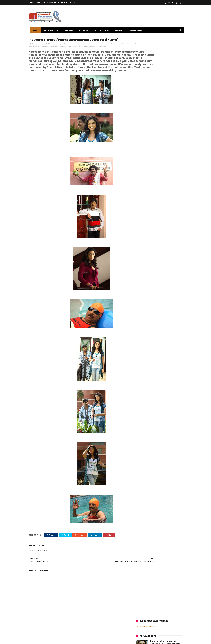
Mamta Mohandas (74, 52)
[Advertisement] (133, 16)
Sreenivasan (100, 52)
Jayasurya (142, 200)
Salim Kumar (88, 52)
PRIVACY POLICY (68, 3)
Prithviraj (167, 195)
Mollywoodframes (38, 641)
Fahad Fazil (56, 50)
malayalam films (87, 50)
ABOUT (32, 3)
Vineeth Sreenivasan (114, 52)
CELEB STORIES (101, 30)
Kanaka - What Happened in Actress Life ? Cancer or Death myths (165, 63)
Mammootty (154, 195)
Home (34, 30)
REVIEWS (68, 30)
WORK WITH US (53, 3)
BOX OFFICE (83, 30)
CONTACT (41, 3)
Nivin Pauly (163, 200)
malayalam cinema (70, 50)
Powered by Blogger (85, 641)
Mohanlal (141, 195)
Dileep (152, 200)
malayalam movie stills (56, 52)
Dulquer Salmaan (160, 205)
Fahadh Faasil (143, 205)
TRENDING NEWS (50, 30)
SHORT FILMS (135, 30)
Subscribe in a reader (147, 45)
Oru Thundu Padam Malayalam (166, 84)
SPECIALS (118, 30)
